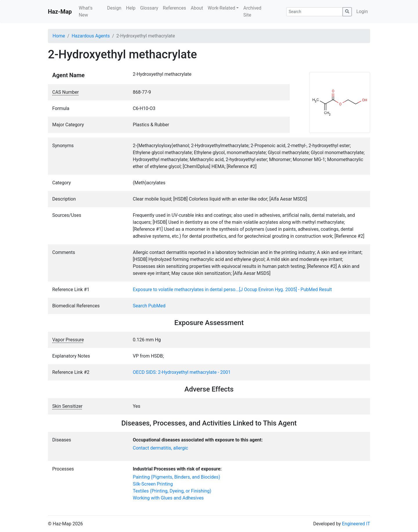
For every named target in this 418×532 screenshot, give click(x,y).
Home (59, 36)
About (197, 8)
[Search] (315, 12)
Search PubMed (149, 306)
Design (114, 8)
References (174, 8)
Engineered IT (356, 524)
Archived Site (252, 11)
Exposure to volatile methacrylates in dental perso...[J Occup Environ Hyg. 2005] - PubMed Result (233, 290)
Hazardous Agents (91, 36)
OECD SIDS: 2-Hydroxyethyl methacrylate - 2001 (182, 372)
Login (362, 11)
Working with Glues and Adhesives (168, 498)
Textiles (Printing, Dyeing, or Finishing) (172, 491)
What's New (85, 11)
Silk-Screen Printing (153, 484)
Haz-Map (60, 12)
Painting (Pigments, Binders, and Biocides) (177, 477)
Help (131, 8)
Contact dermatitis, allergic (161, 448)
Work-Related (222, 8)
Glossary (149, 8)
